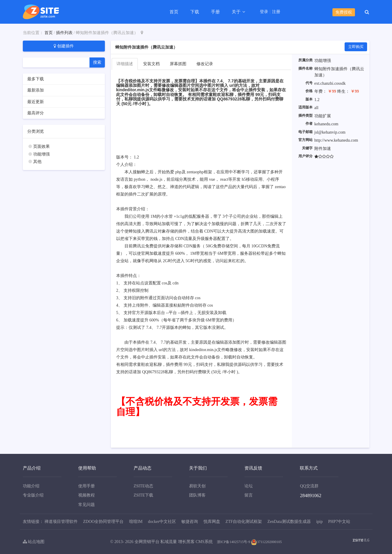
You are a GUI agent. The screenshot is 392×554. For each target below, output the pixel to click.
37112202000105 (266, 542)
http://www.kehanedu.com (336, 140)
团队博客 (197, 495)
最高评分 (36, 113)
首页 (174, 12)
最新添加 (36, 90)
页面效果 (41, 146)
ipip (319, 522)
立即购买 (356, 47)
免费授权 (344, 12)
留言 (249, 495)
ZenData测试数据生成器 (289, 522)
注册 (276, 12)
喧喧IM (136, 522)
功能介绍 (31, 486)
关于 (237, 12)
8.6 (361, 541)
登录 (264, 12)
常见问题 (87, 505)
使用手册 (87, 486)
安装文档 (151, 64)
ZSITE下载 (143, 495)
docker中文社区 (162, 522)
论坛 (249, 486)
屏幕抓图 (178, 64)
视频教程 (87, 495)
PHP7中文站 (339, 522)
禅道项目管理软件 (61, 522)
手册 (215, 12)
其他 (37, 162)
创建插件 (64, 46)
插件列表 (64, 33)
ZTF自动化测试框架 (244, 522)
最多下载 (36, 79)
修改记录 (205, 64)
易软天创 (197, 486)
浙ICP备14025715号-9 (234, 542)
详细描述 (125, 64)
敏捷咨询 (190, 522)
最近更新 (36, 102)
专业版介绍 (33, 495)
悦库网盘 (212, 522)
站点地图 (34, 542)
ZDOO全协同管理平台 (104, 522)
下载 (195, 12)
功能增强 (41, 154)
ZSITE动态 (143, 486)
